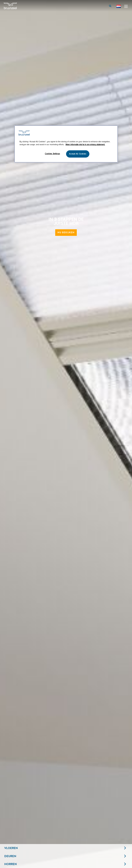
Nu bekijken (66, 232)
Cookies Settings (52, 154)
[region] (66, 144)
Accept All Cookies (78, 154)
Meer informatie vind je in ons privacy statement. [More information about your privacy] (85, 145)
